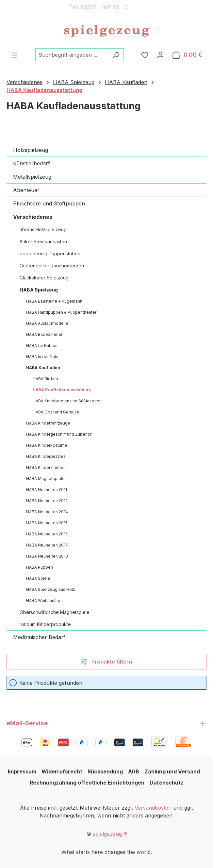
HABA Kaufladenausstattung (62, 390)
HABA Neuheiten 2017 (47, 545)
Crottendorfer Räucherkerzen (52, 266)
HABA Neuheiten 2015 (47, 523)
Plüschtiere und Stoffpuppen (49, 203)
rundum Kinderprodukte (45, 624)
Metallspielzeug (32, 177)
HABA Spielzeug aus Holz (51, 589)
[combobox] (72, 55)
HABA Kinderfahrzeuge (48, 423)
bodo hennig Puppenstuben (50, 254)
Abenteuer (26, 190)
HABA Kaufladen (43, 368)
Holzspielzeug (31, 150)
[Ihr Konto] (160, 55)
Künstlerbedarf (32, 163)
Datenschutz (167, 783)
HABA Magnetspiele (45, 479)
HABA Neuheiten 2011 (47, 490)
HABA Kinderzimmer (45, 467)
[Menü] (14, 55)
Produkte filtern (106, 662)
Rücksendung (105, 771)
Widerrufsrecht (62, 771)
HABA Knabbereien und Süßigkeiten (67, 401)
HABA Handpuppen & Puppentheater (61, 312)
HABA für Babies (42, 345)
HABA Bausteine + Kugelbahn (54, 301)
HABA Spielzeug (39, 290)
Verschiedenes (33, 217)
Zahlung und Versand (172, 771)
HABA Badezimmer (44, 334)
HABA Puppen (40, 567)
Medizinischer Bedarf (39, 637)
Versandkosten (153, 808)
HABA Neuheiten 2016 (47, 534)
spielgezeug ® (110, 834)
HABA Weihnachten (44, 600)
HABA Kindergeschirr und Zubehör (59, 434)
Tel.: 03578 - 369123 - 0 (98, 7)
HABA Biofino (45, 379)
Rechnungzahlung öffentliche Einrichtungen (87, 783)
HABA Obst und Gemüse (56, 412)
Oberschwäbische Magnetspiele (55, 612)
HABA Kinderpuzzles (46, 456)
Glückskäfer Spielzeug (44, 278)
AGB (134, 771)
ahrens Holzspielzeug (43, 229)
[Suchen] (116, 55)
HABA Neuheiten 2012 (47, 501)
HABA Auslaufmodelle (47, 323)
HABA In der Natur (43, 357)
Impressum (22, 771)
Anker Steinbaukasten (43, 241)
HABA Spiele (38, 578)
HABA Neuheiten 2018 (47, 556)
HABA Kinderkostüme (47, 445)
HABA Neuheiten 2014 (47, 512)
